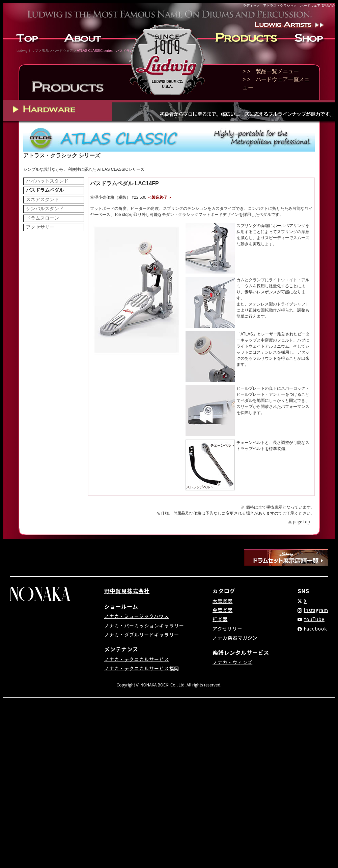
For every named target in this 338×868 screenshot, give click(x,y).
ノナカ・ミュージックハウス (136, 616)
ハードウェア (63, 51)
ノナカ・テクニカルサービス (137, 659)
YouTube (314, 619)
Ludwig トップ (27, 51)
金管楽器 (222, 610)
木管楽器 (222, 601)
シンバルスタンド (45, 209)
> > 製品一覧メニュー (271, 71)
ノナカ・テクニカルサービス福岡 (142, 668)
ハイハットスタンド (47, 181)
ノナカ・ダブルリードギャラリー (142, 635)
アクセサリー (40, 227)
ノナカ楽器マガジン (235, 638)
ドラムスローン (43, 218)
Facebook (315, 629)
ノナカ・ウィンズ (232, 662)
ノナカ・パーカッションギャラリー (144, 625)
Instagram (316, 610)
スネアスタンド (43, 200)
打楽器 (220, 619)
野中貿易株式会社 (127, 591)
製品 (46, 51)
